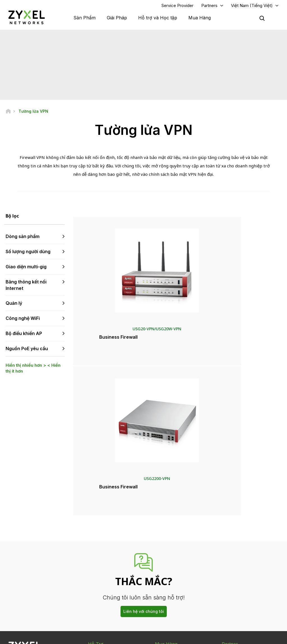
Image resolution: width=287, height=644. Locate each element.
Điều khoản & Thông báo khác (113, 581)
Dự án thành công (236, 595)
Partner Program (235, 544)
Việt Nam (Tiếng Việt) (252, 7)
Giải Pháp (117, 20)
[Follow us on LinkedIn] (42, 597)
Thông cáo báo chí (170, 567)
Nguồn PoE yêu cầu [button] (27, 352)
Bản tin (160, 586)
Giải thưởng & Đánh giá (173, 576)
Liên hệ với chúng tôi (144, 493)
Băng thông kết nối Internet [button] (26, 289)
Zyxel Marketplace (170, 535)
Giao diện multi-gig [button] (26, 271)
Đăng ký (56, 563)
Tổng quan (97, 535)
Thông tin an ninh (102, 572)
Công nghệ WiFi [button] (23, 322)
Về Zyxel (229, 576)
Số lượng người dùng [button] (28, 255)
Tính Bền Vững (233, 586)
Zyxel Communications (241, 604)
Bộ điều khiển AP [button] (24, 337)
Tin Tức (163, 558)
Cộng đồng (97, 544)
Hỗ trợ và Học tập (158, 20)
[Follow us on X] (56, 597)
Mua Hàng (200, 20)
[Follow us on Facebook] (13, 597)
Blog (159, 595)
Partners (209, 7)
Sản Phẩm (85, 20)
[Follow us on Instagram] (12, 605)
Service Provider (177, 7)
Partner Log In (233, 535)
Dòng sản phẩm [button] (23, 240)
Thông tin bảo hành (104, 563)
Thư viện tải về (100, 554)
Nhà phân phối (167, 544)
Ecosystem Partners (238, 554)
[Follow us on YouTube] (28, 597)
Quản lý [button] (14, 307)
